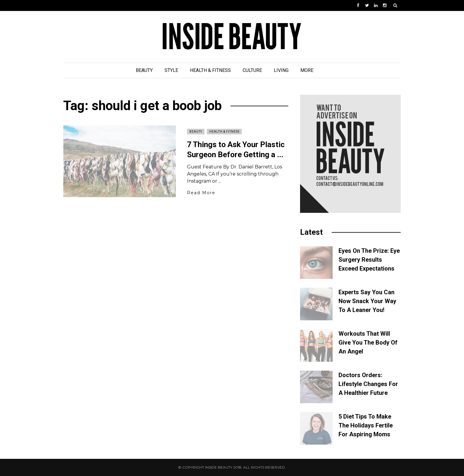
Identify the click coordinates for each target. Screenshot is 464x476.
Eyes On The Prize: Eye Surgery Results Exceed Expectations (369, 260)
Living (281, 70)
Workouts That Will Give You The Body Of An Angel (368, 342)
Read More (201, 193)
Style (171, 70)
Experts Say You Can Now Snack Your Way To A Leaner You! (367, 301)
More (307, 70)
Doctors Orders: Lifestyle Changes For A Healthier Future (368, 384)
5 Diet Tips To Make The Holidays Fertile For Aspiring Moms (366, 425)
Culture (252, 70)
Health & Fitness (210, 70)
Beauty (144, 70)
